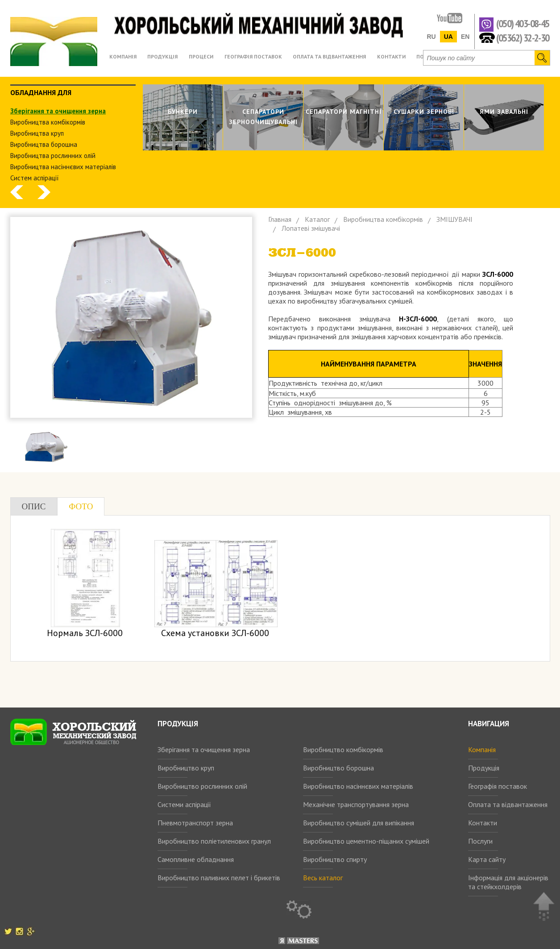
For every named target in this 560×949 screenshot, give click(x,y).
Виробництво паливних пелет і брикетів (219, 878)
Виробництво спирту (335, 859)
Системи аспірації (184, 804)
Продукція (484, 768)
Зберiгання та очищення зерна (58, 111)
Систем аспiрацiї (35, 178)
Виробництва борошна (44, 144)
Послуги (480, 841)
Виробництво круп (186, 768)
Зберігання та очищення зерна (204, 749)
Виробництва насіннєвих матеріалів (63, 167)
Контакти (483, 823)
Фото (81, 506)
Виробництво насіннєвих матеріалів (358, 786)
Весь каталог (323, 878)
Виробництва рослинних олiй (53, 156)
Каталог (317, 219)
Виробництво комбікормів (343, 749)
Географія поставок (498, 786)
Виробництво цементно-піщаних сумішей (366, 841)
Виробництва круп (37, 133)
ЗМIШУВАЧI (454, 219)
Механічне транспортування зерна (356, 804)
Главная (280, 219)
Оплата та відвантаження (508, 804)
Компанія (482, 749)
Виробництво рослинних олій (202, 786)
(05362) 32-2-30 (523, 37)
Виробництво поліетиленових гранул (214, 841)
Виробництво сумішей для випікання (359, 823)
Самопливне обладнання (196, 859)
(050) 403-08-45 (523, 24)
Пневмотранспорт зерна (195, 823)
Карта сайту (487, 859)
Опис (34, 506)
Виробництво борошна (338, 768)
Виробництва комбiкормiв (48, 122)
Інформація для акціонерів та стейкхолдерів (508, 882)
